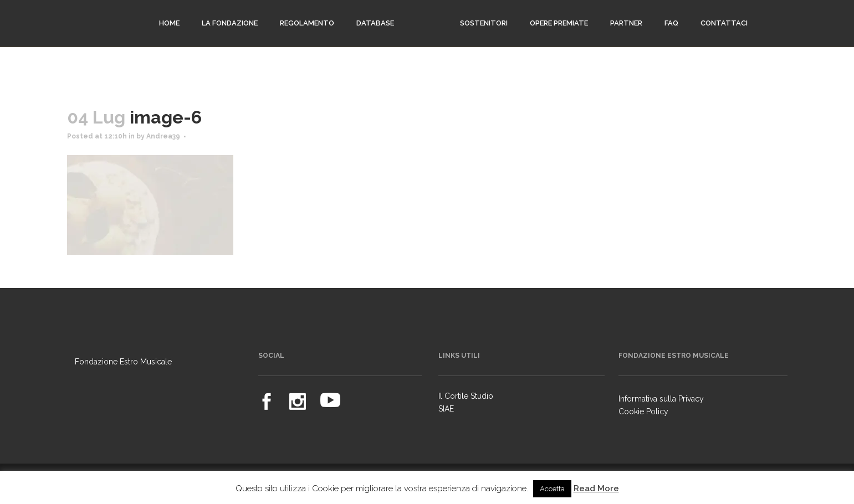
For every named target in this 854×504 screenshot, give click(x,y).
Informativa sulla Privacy (661, 399)
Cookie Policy (643, 412)
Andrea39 (163, 136)
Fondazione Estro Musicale (123, 362)
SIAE (446, 409)
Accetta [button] (552, 489)
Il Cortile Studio (466, 396)
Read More (596, 488)
